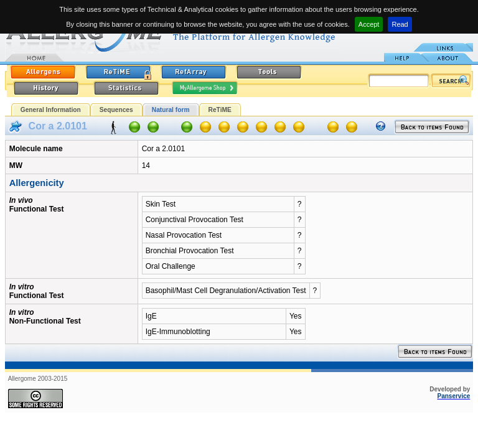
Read (400, 24)
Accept (369, 24)
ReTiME (220, 110)
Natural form (171, 110)
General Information (51, 110)
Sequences (116, 110)
